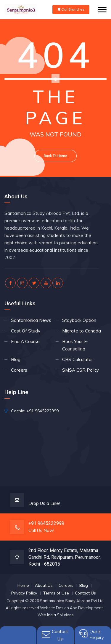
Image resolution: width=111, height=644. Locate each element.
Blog (16, 359)
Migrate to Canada (82, 331)
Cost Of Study (26, 331)
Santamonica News (31, 320)
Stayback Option (79, 320)
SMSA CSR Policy (81, 370)
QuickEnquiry (97, 634)
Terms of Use (56, 593)
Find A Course (25, 341)
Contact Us (85, 593)
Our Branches (71, 9)
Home (23, 585)
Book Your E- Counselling (75, 345)
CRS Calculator (78, 359)
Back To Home (55, 156)
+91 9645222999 (42, 411)
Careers (19, 370)
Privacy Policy (24, 593)
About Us (44, 585)
